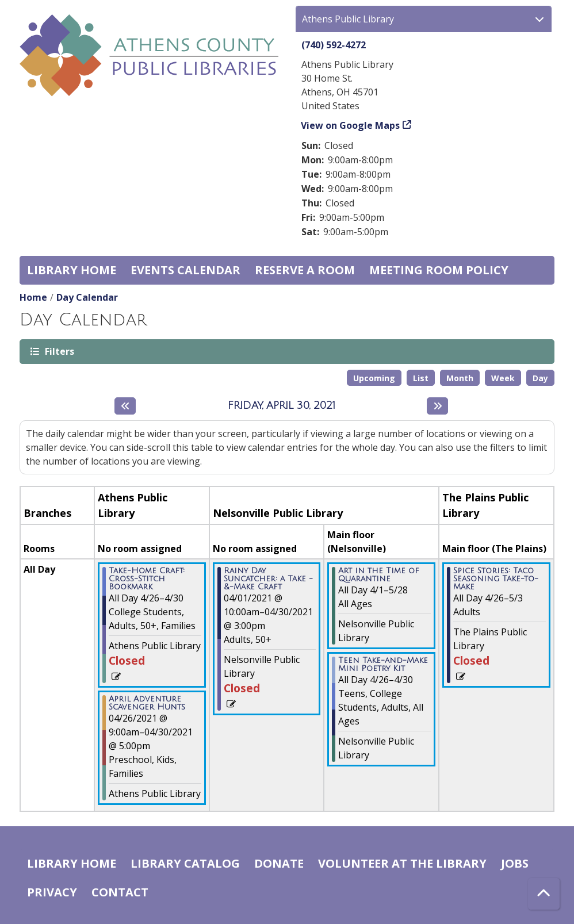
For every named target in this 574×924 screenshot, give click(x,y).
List (421, 378)
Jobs (515, 863)
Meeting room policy (439, 270)
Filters (59, 351)
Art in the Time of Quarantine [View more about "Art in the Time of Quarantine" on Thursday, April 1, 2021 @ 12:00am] (379, 575)
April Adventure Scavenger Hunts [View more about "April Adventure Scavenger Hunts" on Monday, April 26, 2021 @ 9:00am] (147, 703)
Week (503, 378)
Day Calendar (87, 297)
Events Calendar (185, 270)
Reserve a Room (305, 270)
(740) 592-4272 (334, 45)
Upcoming (374, 378)
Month (460, 378)
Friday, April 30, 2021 (282, 405)
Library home (72, 270)
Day (540, 378)
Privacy (52, 892)
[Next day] (437, 406)
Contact (120, 892)
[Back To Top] (544, 894)
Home (33, 297)
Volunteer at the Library (402, 863)
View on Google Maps (351, 125)
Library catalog (185, 863)
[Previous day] (125, 406)
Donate (279, 863)
